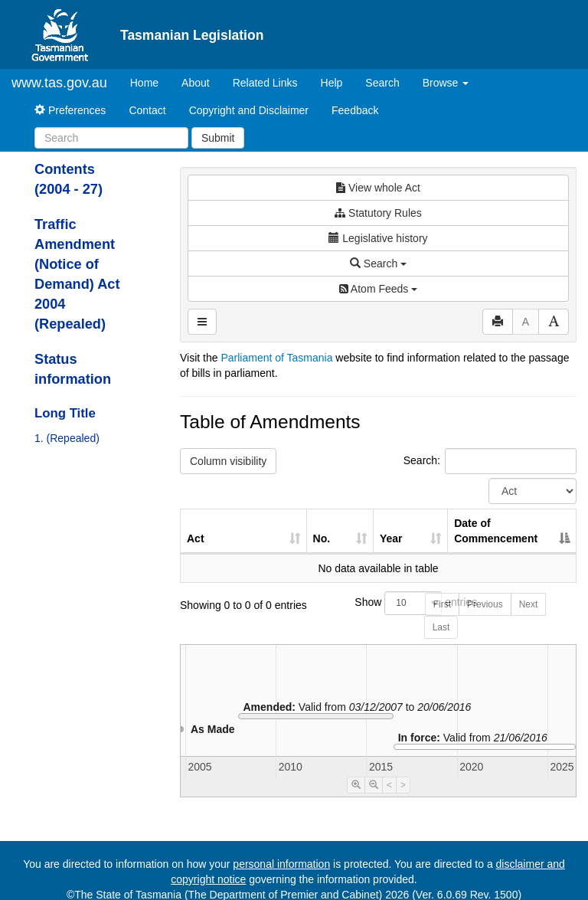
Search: (490, 461)
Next (529, 604)
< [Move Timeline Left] (389, 785)
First (442, 604)
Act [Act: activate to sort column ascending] (196, 538)
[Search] (111, 138)
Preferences (70, 110)
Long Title (65, 413)
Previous (485, 604)
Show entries (378, 603)
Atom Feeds (378, 289)
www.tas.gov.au (59, 83)
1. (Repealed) (67, 438)
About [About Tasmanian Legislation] (196, 83)
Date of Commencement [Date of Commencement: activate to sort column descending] (496, 531)
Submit (218, 138)
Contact (147, 110)
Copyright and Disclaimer (249, 110)
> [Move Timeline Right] (403, 785)
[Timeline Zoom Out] (374, 785)
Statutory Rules (378, 213)
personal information (281, 864)
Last (441, 627)
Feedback (355, 110)
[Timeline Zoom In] (356, 785)
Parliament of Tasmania (276, 358)
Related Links (265, 83)
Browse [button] (446, 83)
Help (332, 83)
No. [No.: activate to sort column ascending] (322, 538)
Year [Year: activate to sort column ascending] (391, 538)
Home (150, 82)
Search (382, 83)
